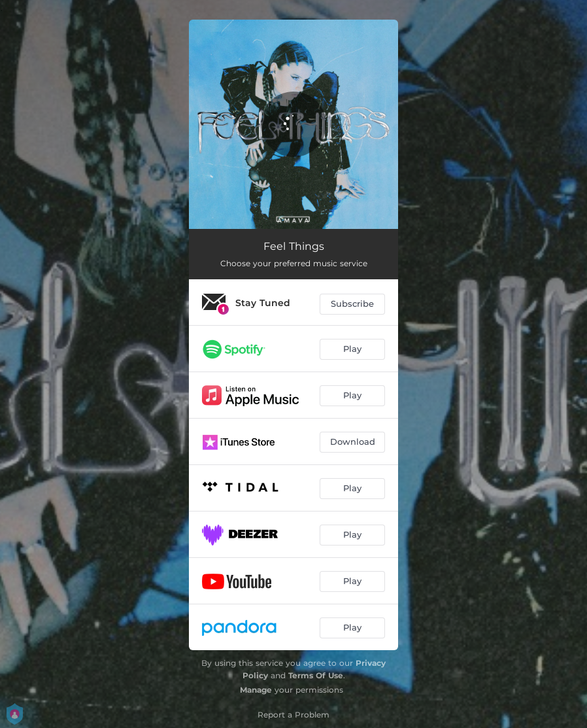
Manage (256, 690)
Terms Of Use (316, 675)
